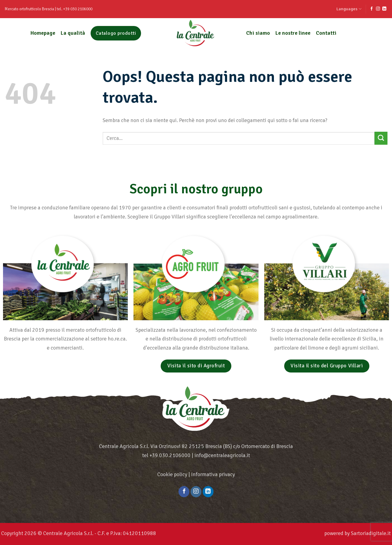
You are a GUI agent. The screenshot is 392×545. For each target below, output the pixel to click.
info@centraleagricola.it (222, 455)
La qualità (73, 33)
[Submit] (381, 138)
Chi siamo (258, 33)
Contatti (326, 33)
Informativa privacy (213, 474)
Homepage (43, 33)
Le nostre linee (293, 33)
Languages (349, 9)
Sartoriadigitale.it (371, 533)
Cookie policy (172, 474)
